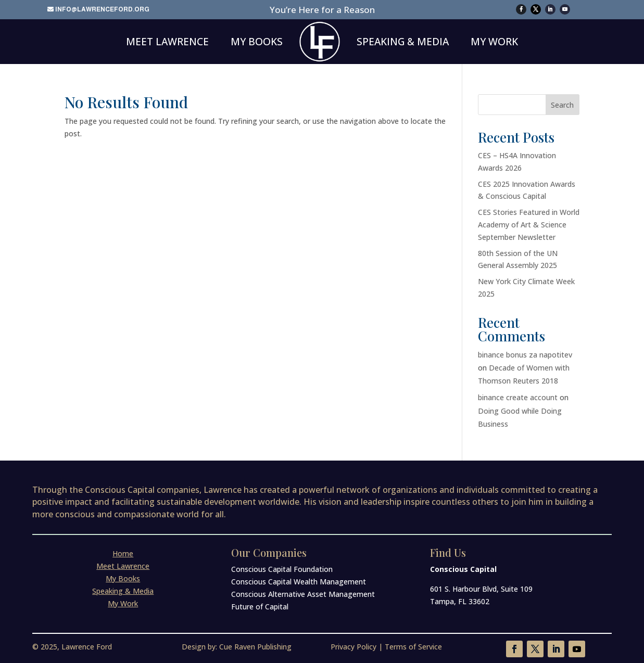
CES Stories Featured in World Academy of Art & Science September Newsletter (529, 225)
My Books (257, 41)
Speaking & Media (403, 41)
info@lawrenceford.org (102, 9)
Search (562, 105)
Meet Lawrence (167, 41)
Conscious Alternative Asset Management (303, 594)
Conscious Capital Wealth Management (299, 582)
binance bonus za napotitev (525, 355)
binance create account (518, 397)
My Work (494, 41)
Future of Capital (260, 607)
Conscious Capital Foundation (282, 569)
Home (123, 553)
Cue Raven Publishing (255, 647)
